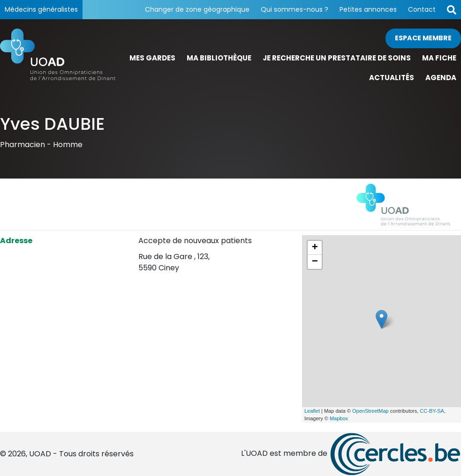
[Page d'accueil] (58, 58)
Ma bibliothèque (219, 58)
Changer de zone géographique (197, 9)
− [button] (315, 262)
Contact (422, 9)
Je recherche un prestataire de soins (337, 58)
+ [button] (315, 248)
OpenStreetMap (370, 411)
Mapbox (339, 418)
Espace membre (423, 38)
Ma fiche (439, 58)
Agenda (441, 78)
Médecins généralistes (41, 9)
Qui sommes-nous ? (295, 9)
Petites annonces (368, 9)
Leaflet (312, 411)
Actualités (392, 78)
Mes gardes (152, 58)
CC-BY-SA (432, 411)
